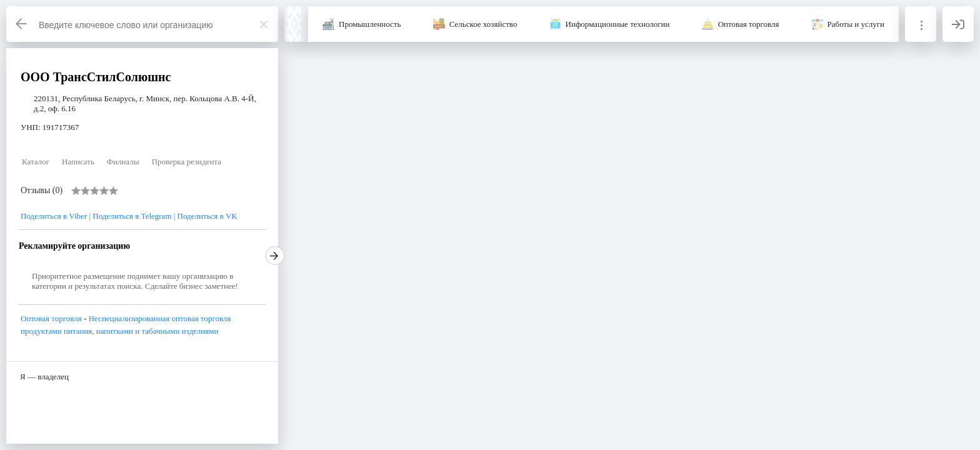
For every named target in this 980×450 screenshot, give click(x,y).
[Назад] (22, 24)
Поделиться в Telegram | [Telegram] (134, 216)
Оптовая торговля (749, 24)
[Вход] (958, 24)
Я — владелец (44, 377)
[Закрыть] (264, 24)
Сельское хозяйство (483, 24)
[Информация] (921, 24)
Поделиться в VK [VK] (207, 216)
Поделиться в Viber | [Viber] (57, 216)
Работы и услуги (856, 24)
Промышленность (370, 24)
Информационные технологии (618, 24)
